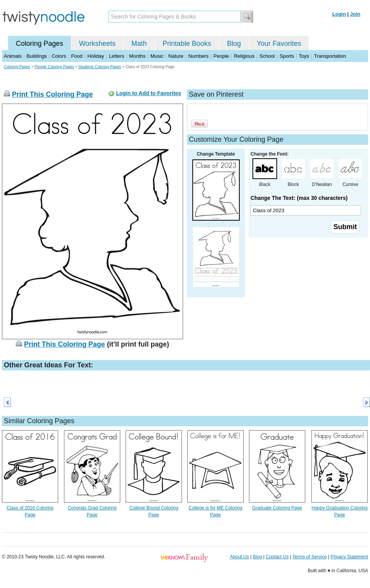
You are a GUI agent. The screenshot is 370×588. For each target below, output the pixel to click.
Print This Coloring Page (52, 94)
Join (355, 14)
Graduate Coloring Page (277, 508)
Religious (244, 56)
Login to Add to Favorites (149, 93)
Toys (304, 56)
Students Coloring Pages (100, 67)
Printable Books (187, 44)
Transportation (330, 56)
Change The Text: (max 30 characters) (299, 198)
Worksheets (97, 44)
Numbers (198, 56)
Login (339, 14)
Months (137, 56)
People (221, 56)
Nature (176, 56)
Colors (59, 56)
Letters (117, 56)
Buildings (37, 56)
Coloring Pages (40, 44)
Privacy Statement (349, 557)
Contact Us (277, 557)
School (267, 56)
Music (157, 56)
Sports (287, 56)
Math (139, 44)
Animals (13, 56)
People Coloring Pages (54, 67)
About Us (240, 557)
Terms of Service (309, 557)
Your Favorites (279, 44)
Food (77, 56)
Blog (234, 44)
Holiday (96, 56)
